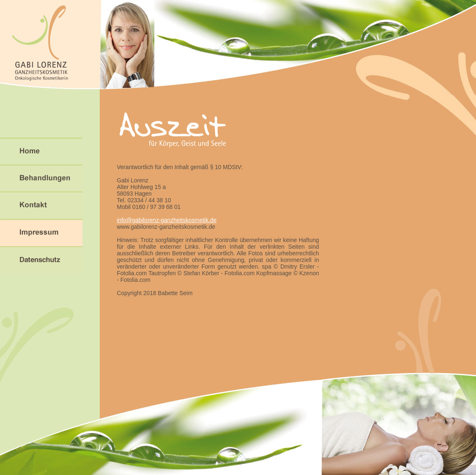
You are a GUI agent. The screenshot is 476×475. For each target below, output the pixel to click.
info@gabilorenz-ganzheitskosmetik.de (167, 220)
